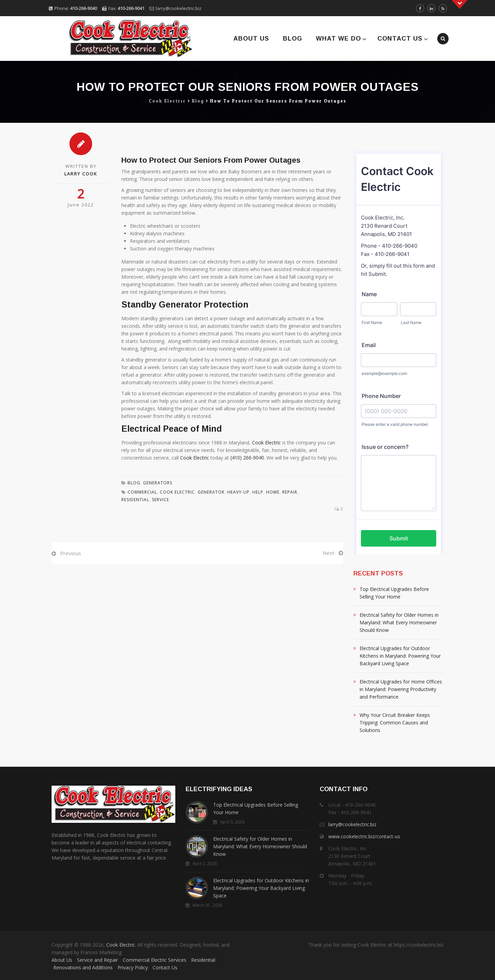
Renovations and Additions (83, 967)
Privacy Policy (133, 967)
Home (273, 492)
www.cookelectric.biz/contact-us (364, 836)
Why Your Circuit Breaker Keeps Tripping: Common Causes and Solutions (395, 723)
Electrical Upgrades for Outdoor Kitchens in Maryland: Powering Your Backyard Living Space (400, 656)
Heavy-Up (238, 492)
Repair (290, 492)
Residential (203, 960)
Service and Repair (97, 960)
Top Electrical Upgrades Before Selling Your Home (394, 593)
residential (135, 500)
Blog (293, 39)
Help (258, 492)
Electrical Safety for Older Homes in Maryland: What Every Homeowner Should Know (399, 622)
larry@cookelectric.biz (179, 8)
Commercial (142, 492)
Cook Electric (266, 443)
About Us (251, 39)
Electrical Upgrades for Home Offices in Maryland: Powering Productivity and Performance (401, 689)
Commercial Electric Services (155, 960)
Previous (71, 553)
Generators (158, 483)
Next (329, 553)
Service (161, 500)
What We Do (338, 39)
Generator (211, 492)
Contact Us (400, 39)
